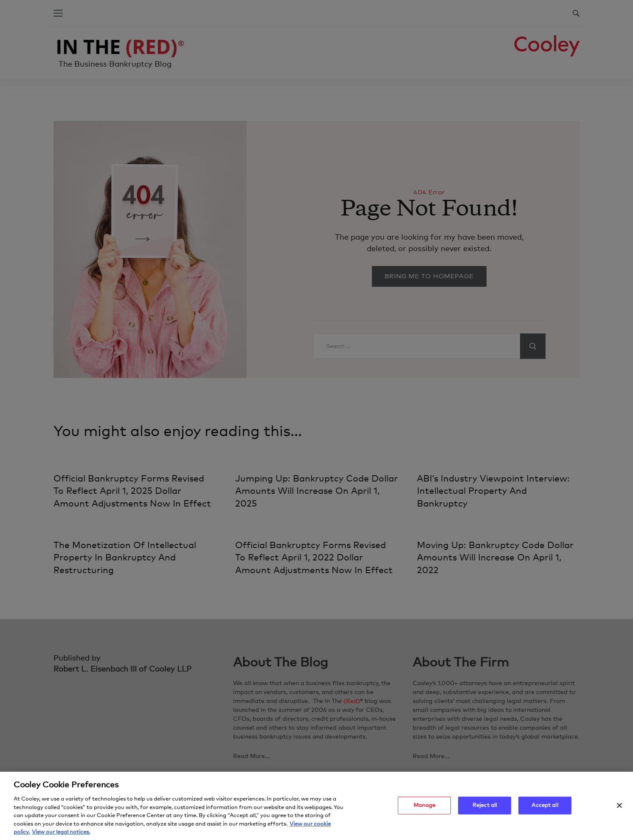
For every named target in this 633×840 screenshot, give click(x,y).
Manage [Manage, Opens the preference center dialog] (425, 809)
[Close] (619, 809)
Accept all (545, 809)
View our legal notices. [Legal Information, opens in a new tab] (61, 836)
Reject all (485, 809)
